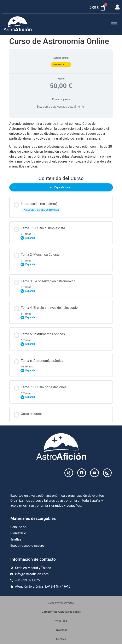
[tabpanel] (61, 145)
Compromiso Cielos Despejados (61, 612)
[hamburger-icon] (114, 24)
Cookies (61, 639)
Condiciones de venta (61, 603)
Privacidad (61, 630)
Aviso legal (61, 621)
